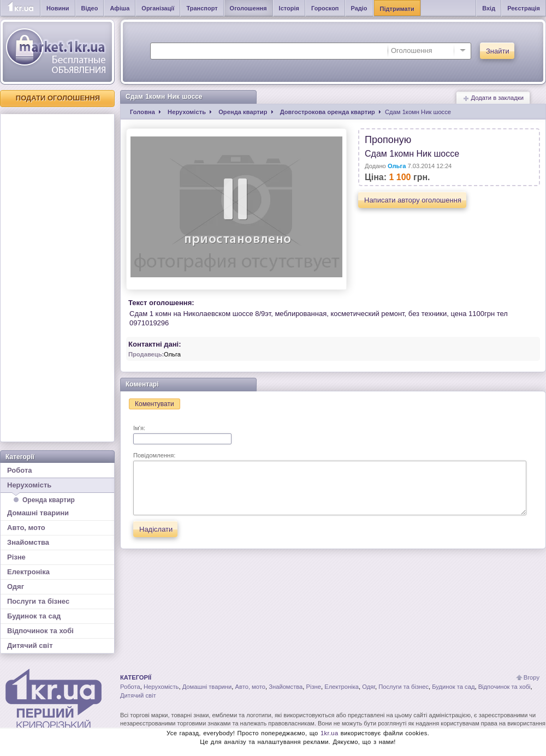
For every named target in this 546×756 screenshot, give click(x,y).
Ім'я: (182, 434)
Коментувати (155, 404)
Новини (58, 8)
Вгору (532, 677)
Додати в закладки (493, 98)
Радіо (359, 8)
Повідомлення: (330, 484)
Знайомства (28, 542)
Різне (16, 557)
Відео (90, 8)
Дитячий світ (30, 645)
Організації (158, 8)
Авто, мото (26, 528)
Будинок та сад (34, 616)
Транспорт (202, 8)
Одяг (16, 587)
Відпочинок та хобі (40, 631)
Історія (289, 8)
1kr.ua (330, 733)
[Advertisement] (57, 278)
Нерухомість (57, 487)
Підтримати (397, 9)
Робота (20, 470)
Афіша (120, 8)
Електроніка (28, 572)
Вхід (489, 8)
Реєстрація (524, 8)
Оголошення (248, 8)
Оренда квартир (49, 500)
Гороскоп (325, 8)
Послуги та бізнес (38, 601)
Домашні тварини (38, 513)
